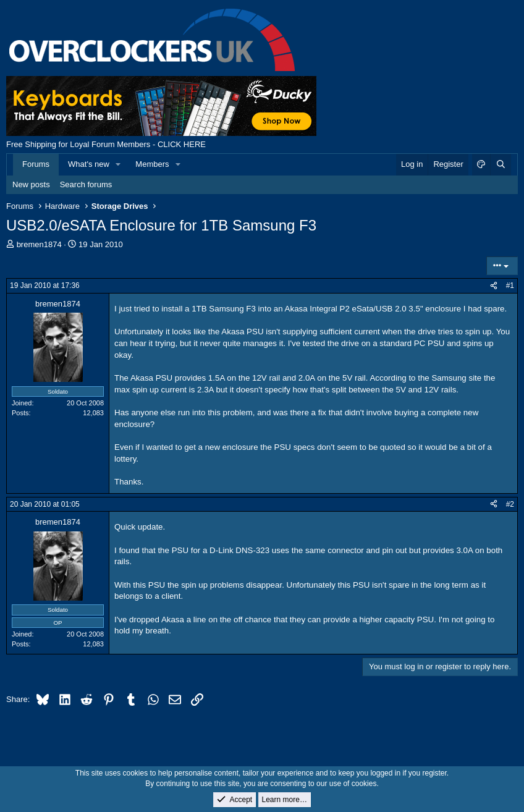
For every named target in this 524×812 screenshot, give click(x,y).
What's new (89, 164)
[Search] (501, 164)
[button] (119, 164)
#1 (510, 285)
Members (152, 164)
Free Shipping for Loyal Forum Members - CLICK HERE (106, 144)
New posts (31, 184)
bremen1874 (39, 244)
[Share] (494, 286)
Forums (36, 164)
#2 (510, 504)
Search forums (86, 184)
